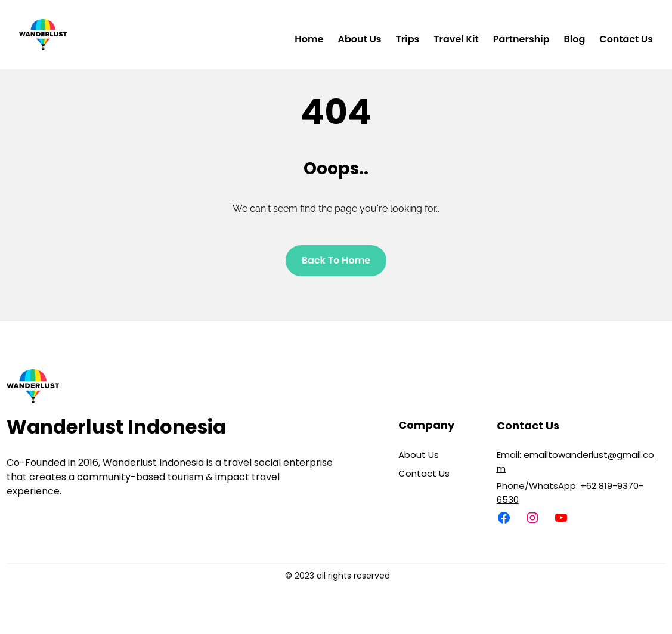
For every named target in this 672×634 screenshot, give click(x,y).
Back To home (336, 260)
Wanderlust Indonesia (116, 427)
